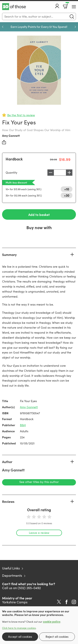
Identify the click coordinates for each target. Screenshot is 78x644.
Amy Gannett (11, 136)
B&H (23, 425)
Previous (3, 27)
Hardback (14, 159)
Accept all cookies (20, 637)
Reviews (8, 501)
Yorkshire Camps (15, 602)
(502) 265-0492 (29, 588)
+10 (67, 189)
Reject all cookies (57, 637)
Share (4, 142)
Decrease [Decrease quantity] (51, 173)
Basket (67, 5)
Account (57, 6)
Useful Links (11, 568)
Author (7, 462)
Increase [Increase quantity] (69, 173)
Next (75, 27)
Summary (9, 254)
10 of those (14, 7)
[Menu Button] (74, 7)
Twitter (59, 602)
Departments (12, 575)
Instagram (74, 602)
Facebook (67, 602)
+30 (67, 195)
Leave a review (39, 533)
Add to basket (39, 214)
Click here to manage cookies (19, 628)
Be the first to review (21, 115)
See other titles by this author (39, 482)
